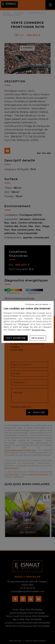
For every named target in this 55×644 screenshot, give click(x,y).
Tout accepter (16, 338)
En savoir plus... (39, 330)
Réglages (38, 338)
